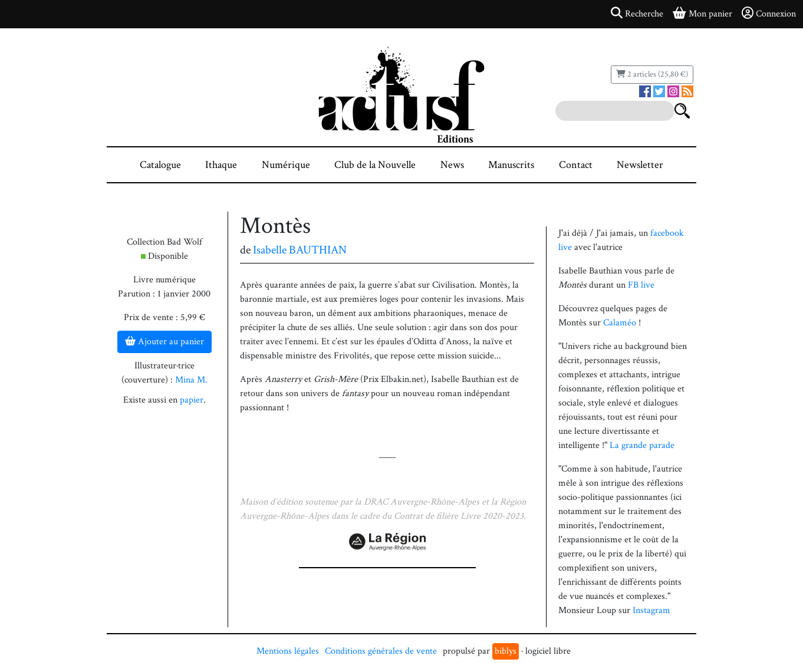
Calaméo (620, 323)
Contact (576, 165)
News (452, 165)
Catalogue (160, 165)
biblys (506, 651)
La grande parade (642, 445)
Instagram (651, 610)
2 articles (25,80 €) (652, 74)
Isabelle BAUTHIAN (300, 250)
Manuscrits (511, 165)
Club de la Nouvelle (375, 165)
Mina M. (191, 380)
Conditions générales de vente (381, 651)
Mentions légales (288, 651)
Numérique (286, 165)
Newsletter (640, 165)
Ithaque (221, 165)
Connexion (769, 14)
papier (192, 400)
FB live (641, 285)
